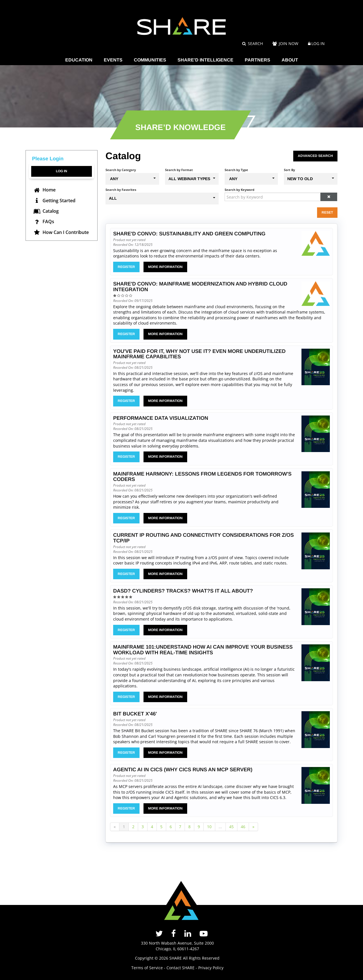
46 (243, 827)
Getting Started (54, 201)
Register (126, 267)
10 (209, 827)
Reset (327, 212)
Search (253, 43)
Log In (318, 43)
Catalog (46, 211)
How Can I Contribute (61, 232)
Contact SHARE (181, 968)
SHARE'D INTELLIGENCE (205, 60)
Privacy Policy (211, 968)
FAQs (44, 221)
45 (231, 827)
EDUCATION (79, 60)
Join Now (285, 43)
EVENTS (113, 60)
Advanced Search (315, 156)
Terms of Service (147, 968)
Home (44, 190)
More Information (165, 267)
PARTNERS (258, 60)
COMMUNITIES (150, 60)
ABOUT (290, 60)
